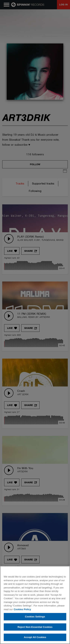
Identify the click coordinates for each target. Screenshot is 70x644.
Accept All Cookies (35, 637)
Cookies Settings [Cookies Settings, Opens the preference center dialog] (35, 617)
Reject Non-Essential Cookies (35, 627)
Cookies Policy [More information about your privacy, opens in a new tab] (22, 609)
